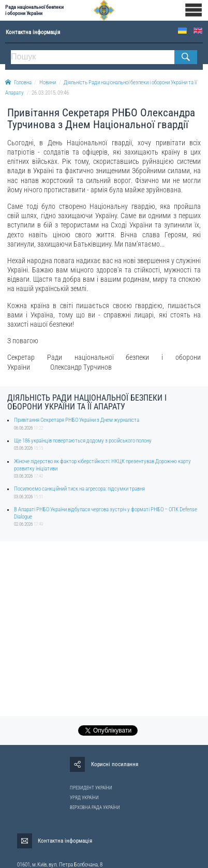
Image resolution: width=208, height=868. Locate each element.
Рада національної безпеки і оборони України (34, 10)
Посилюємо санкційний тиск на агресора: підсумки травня (79, 489)
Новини (48, 82)
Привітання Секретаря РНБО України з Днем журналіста (77, 420)
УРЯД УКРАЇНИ (84, 798)
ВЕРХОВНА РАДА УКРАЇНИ (95, 808)
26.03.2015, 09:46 (50, 93)
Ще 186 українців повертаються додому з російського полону (83, 441)
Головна (18, 82)
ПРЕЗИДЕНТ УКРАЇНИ (91, 788)
